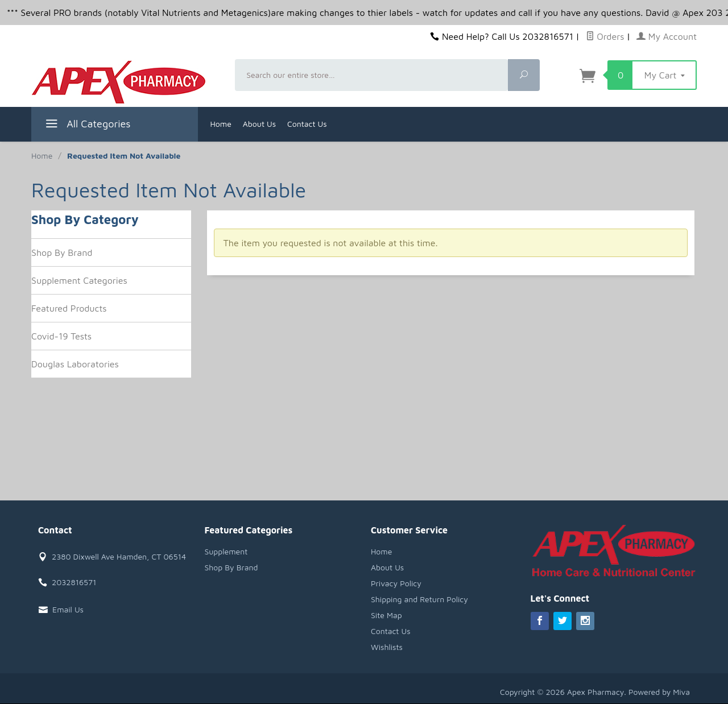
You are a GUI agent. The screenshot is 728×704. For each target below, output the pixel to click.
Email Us (68, 609)
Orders (605, 36)
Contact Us (307, 124)
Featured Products (69, 308)
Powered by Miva (659, 692)
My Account (667, 36)
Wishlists (387, 647)
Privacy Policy (396, 583)
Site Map (386, 615)
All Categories (87, 125)
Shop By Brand (62, 252)
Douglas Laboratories (75, 364)
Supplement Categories (79, 280)
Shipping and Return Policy (419, 599)
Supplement (226, 551)
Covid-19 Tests (61, 336)
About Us (259, 124)
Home (221, 124)
